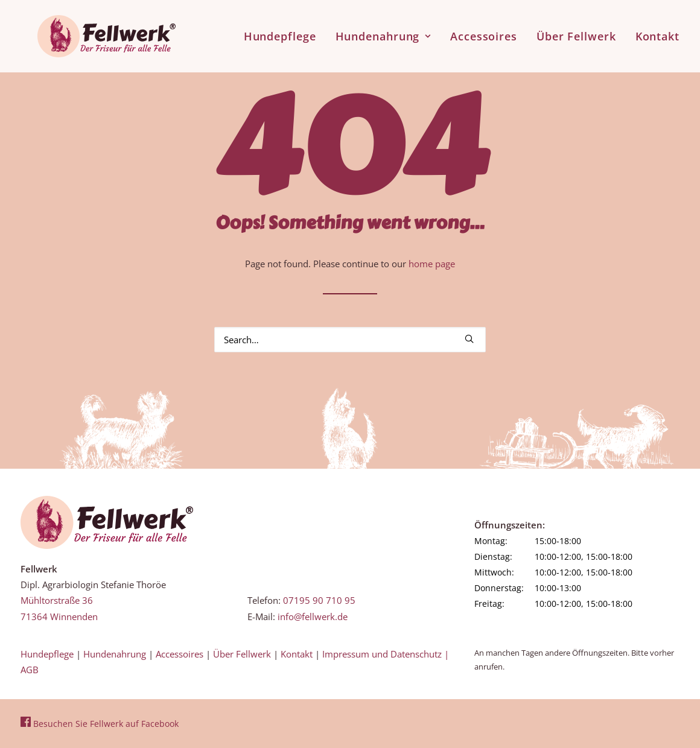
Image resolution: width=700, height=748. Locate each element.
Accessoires (484, 32)
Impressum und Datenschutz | (386, 654)
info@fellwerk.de (313, 616)
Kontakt (657, 32)
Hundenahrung (383, 32)
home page (432, 264)
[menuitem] (284, 32)
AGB (30, 670)
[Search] (350, 340)
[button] (469, 339)
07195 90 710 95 (319, 600)
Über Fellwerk (576, 32)
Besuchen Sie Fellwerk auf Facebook (100, 724)
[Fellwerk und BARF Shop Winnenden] (90, 32)
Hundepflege (280, 32)
